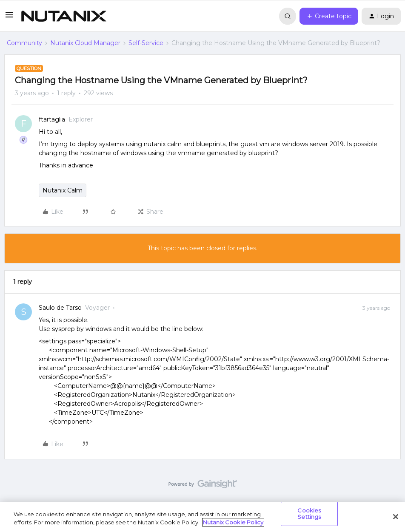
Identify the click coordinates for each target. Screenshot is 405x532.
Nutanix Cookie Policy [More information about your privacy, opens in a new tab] (233, 522)
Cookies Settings (309, 514)
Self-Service (146, 43)
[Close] (396, 517)
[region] (202, 517)
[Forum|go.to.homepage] (64, 16)
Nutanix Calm (63, 190)
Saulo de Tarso (60, 308)
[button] (9, 18)
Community (24, 43)
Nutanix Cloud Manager (85, 43)
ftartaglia (52, 119)
